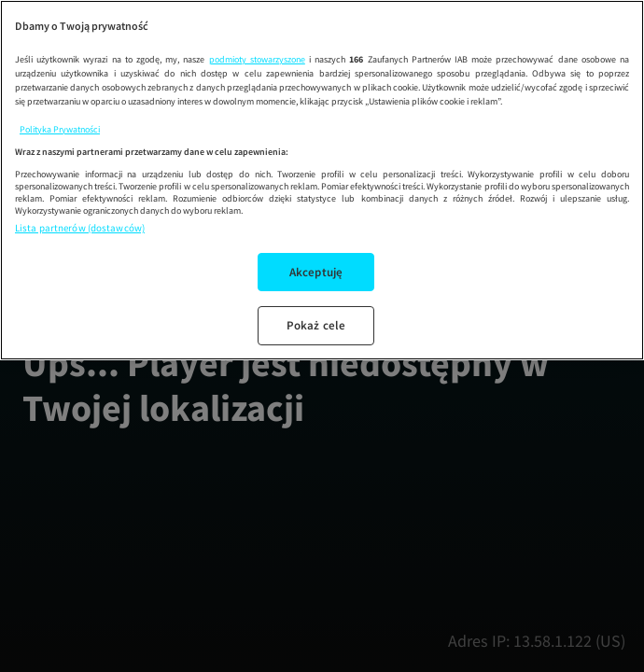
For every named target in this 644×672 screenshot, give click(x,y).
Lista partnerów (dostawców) (80, 228)
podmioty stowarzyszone (257, 59)
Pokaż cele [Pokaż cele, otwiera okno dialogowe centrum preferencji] (316, 325)
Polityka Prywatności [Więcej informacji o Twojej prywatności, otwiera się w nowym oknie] (60, 129)
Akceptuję (316, 272)
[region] (322, 180)
